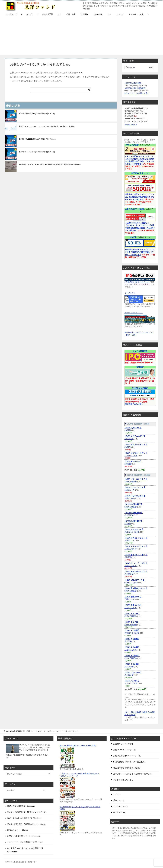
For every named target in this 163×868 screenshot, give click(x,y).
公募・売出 (71, 14)
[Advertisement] (82, 36)
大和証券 (128, 557)
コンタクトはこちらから (123, 780)
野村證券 (128, 464)
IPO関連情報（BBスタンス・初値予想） (130, 762)
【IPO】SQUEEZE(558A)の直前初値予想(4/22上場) (37, 139)
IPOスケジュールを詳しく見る (137, 93)
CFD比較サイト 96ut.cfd (18, 830)
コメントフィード (121, 806)
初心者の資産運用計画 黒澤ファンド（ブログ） (27, 812)
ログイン (117, 794)
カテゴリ (30, 14)
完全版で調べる (131, 125)
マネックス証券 (132, 145)
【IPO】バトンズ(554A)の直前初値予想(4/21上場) (37, 152)
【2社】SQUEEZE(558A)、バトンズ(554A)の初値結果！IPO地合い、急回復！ (47, 126)
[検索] (61, 90)
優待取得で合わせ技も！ (135, 404)
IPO (60, 14)
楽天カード (144, 173)
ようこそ (120, 14)
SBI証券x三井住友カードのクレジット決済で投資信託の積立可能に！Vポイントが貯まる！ (140, 252)
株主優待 (84, 14)
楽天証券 (135, 173)
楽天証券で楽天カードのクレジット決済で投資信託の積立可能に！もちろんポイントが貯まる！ (139, 197)
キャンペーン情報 (136, 14)
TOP (24, 731)
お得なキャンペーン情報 (123, 744)
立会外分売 (98, 14)
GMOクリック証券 (140, 388)
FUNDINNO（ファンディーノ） (137, 282)
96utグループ (12, 14)
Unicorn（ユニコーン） (134, 313)
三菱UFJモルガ (131, 498)
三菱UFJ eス (129, 490)
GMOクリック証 (131, 583)
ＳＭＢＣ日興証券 (140, 351)
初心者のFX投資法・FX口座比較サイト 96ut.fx (26, 824)
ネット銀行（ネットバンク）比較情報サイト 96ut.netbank (25, 850)
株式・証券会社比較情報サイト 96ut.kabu (24, 818)
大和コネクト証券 (132, 532)
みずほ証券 (129, 439)
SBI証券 (133, 237)
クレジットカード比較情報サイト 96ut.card (25, 842)
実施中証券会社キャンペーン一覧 (127, 756)
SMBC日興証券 (131, 482)
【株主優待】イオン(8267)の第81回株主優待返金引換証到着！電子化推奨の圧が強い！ (50, 164)
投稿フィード (119, 800)
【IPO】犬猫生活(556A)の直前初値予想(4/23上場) (37, 114)
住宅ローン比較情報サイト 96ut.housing (24, 836)
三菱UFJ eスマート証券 (134, 209)
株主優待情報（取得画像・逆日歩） (128, 768)
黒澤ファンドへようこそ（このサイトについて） (133, 774)
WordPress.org (119, 812)
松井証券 (140, 367)
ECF (109, 14)
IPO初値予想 (48, 14)
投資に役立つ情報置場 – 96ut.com (21, 806)
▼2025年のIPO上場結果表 (135, 88)
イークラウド (130, 293)
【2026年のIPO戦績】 (133, 83)
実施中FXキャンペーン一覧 (124, 750)
